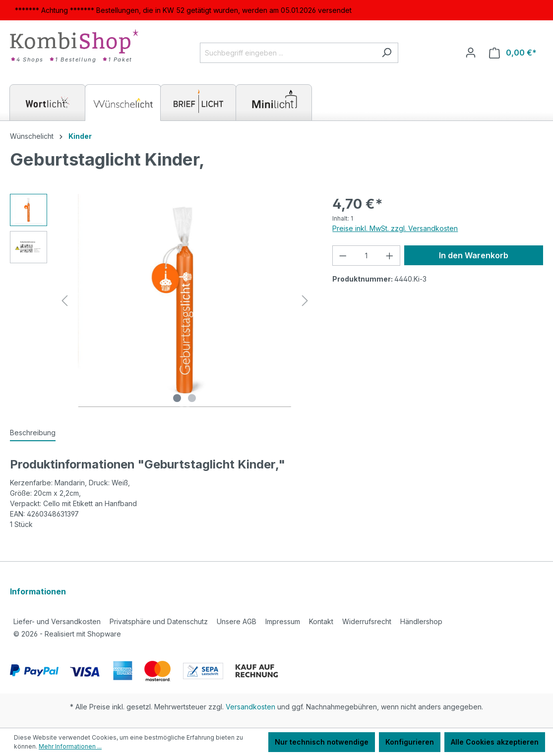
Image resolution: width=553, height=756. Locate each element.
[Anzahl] (366, 256)
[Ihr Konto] (471, 53)
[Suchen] (387, 53)
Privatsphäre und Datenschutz (159, 621)
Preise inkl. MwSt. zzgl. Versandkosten (395, 228)
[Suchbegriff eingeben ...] (288, 53)
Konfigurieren (410, 742)
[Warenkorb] (513, 53)
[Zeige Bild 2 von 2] (192, 398)
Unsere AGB (237, 621)
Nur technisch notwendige (322, 742)
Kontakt (321, 621)
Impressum (283, 621)
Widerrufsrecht (367, 621)
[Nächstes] (305, 301)
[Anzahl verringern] (343, 256)
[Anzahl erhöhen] (390, 256)
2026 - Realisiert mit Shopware (67, 634)
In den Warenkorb (474, 255)
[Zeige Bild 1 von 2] (177, 398)
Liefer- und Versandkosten (57, 621)
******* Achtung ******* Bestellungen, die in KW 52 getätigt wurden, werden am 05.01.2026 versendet (183, 10)
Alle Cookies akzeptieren (495, 742)
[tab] (33, 433)
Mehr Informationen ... (70, 746)
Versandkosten (250, 707)
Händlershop (421, 621)
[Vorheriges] (64, 301)
